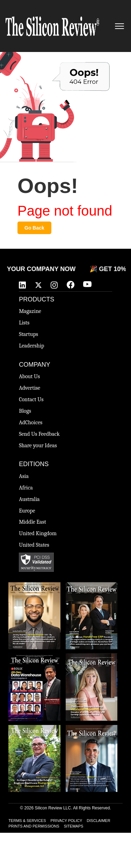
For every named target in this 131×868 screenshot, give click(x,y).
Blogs (25, 411)
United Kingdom (38, 533)
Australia (29, 499)
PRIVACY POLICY (67, 821)
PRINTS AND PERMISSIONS (34, 826)
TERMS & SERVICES (27, 821)
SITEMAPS (74, 826)
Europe (27, 511)
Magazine (30, 311)
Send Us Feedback (39, 434)
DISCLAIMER (98, 821)
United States (34, 545)
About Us (29, 376)
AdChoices (31, 422)
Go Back (34, 228)
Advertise (30, 388)
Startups (28, 334)
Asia (24, 476)
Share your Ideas (38, 446)
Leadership (31, 346)
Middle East (32, 522)
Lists (24, 323)
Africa (26, 488)
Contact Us (31, 399)
